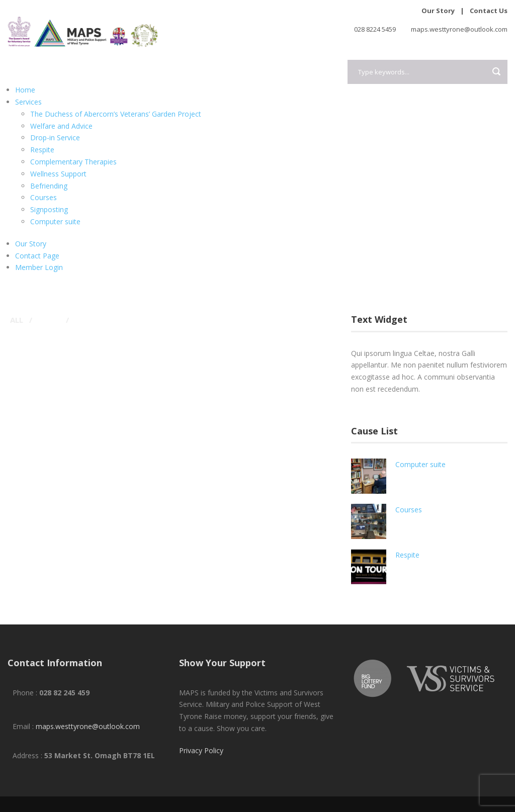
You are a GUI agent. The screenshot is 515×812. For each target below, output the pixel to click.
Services (28, 102)
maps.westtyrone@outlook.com (88, 726)
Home (25, 90)
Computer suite (55, 221)
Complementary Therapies (73, 162)
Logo (45, 320)
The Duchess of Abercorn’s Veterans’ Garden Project (116, 114)
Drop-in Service (55, 138)
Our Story (438, 11)
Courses (44, 197)
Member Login (39, 267)
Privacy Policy (201, 750)
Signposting (49, 209)
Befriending (49, 186)
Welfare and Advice (61, 126)
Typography (96, 320)
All (17, 320)
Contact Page (37, 256)
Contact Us (489, 11)
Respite (42, 150)
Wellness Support (58, 174)
